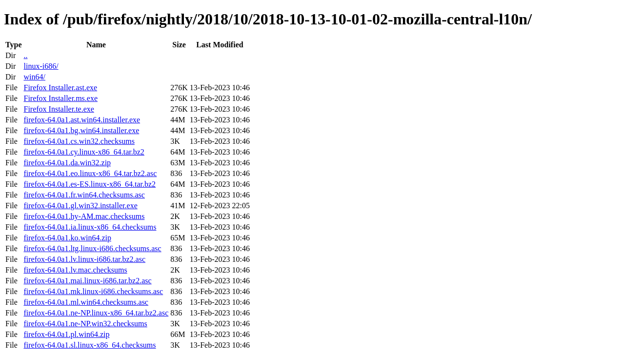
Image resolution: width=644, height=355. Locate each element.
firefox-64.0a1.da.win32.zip (67, 163)
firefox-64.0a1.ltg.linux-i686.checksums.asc (92, 248)
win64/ (34, 77)
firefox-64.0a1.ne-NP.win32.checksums (85, 324)
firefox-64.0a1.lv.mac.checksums (75, 270)
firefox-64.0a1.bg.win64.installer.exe (81, 130)
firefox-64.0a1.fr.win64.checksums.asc (84, 195)
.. (25, 55)
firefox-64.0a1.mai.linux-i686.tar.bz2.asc (87, 281)
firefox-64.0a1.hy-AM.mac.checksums (84, 216)
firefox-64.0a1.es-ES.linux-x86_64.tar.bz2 (90, 184)
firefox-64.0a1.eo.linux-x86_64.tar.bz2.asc (90, 173)
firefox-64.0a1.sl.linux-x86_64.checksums (90, 345)
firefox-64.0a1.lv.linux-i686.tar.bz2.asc (84, 259)
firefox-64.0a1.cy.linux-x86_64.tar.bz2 (84, 152)
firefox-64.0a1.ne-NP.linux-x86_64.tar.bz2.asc (96, 313)
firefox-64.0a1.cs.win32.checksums (79, 141)
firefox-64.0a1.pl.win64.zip (66, 334)
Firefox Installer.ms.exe (60, 98)
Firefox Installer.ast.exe (60, 88)
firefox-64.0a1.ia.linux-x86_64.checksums (90, 227)
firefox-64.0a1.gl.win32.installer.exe (80, 206)
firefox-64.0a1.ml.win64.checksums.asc (86, 302)
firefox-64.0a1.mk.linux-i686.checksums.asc (93, 291)
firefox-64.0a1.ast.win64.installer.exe (82, 120)
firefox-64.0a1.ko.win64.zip (67, 238)
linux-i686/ (41, 66)
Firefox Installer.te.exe (59, 109)
